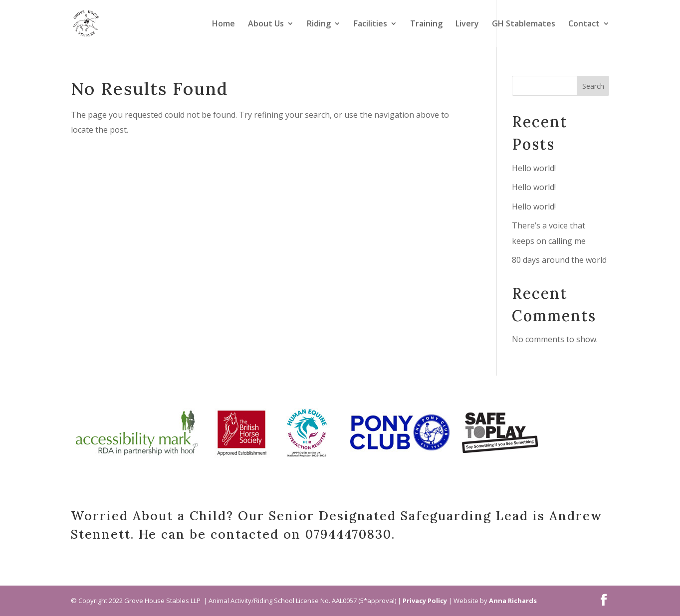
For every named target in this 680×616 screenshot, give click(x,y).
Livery (467, 24)
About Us (266, 24)
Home (224, 24)
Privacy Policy (425, 601)
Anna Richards (513, 601)
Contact (584, 24)
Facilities (370, 24)
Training (426, 24)
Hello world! (534, 168)
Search (593, 86)
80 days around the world (559, 260)
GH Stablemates (524, 24)
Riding (319, 24)
